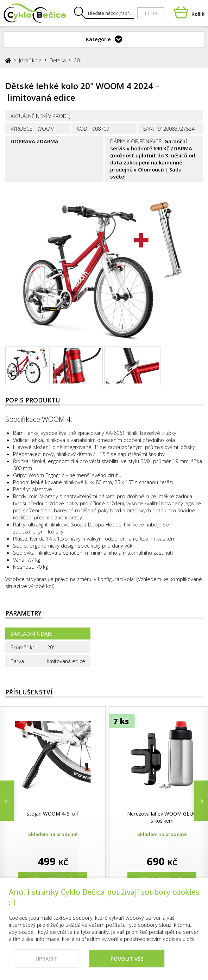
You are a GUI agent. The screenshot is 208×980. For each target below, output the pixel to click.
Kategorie (98, 39)
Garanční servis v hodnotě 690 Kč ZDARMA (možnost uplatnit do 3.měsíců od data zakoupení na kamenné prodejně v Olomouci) (153, 155)
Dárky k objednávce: (136, 141)
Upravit (46, 962)
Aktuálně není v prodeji (41, 116)
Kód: (83, 129)
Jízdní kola (30, 60)
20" (78, 60)
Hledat (151, 13)
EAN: (149, 129)
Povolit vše (127, 962)
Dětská (58, 60)
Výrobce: (22, 129)
